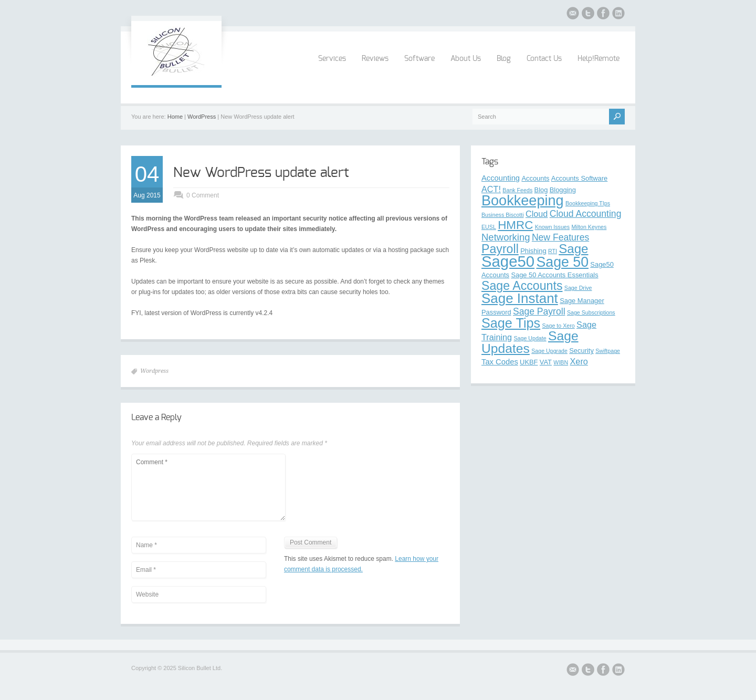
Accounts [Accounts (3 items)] (535, 178)
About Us (466, 59)
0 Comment (203, 195)
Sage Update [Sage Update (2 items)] (530, 338)
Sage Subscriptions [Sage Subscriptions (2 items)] (591, 312)
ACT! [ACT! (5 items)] (491, 189)
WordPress (202, 117)
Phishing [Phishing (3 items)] (533, 251)
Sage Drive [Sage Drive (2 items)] (578, 288)
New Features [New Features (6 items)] (560, 237)
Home (175, 117)
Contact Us (544, 59)
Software (419, 59)
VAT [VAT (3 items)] (546, 362)
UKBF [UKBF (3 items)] (529, 362)
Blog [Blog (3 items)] (541, 190)
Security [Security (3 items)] (581, 351)
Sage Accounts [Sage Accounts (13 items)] (522, 286)
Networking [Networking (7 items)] (506, 237)
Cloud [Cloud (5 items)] (537, 214)
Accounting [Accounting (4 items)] (501, 178)
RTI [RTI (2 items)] (553, 251)
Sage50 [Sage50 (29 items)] (508, 261)
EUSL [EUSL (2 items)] (489, 227)
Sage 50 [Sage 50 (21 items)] (562, 262)
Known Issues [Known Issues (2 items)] (552, 227)
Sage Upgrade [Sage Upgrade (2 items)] (549, 351)
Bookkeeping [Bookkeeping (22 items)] (523, 200)
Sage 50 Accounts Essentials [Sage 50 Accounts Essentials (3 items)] (554, 275)
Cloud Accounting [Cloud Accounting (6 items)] (586, 214)
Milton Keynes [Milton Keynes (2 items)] (589, 227)
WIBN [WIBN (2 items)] (561, 362)
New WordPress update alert (261, 173)
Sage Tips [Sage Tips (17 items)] (511, 323)
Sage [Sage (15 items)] (573, 249)
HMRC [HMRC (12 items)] (515, 225)
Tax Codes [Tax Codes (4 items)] (500, 362)
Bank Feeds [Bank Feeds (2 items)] (517, 190)
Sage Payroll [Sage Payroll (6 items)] (539, 311)
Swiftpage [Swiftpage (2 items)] (608, 351)
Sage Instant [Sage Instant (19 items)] (520, 298)
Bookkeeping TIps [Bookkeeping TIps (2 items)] (588, 203)
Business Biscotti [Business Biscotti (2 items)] (503, 215)
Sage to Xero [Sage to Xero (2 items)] (559, 326)
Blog (504, 59)
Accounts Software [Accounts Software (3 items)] (579, 178)
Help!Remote (598, 59)
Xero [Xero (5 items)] (579, 361)
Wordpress (154, 371)
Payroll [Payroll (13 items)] (500, 249)
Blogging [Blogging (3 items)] (563, 190)
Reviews (375, 59)
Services (332, 59)
